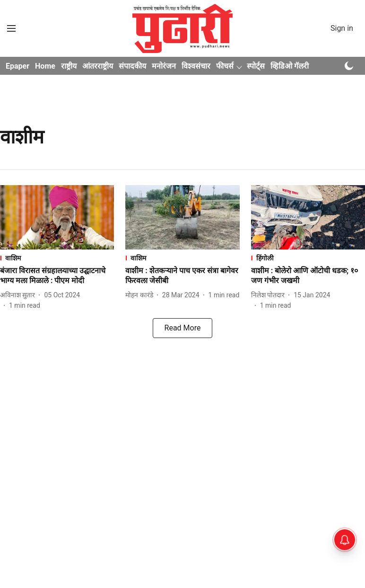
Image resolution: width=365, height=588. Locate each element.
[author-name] (19, 295)
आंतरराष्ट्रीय (98, 66)
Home (45, 66)
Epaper (17, 66)
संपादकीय (132, 66)
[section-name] (57, 258)
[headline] (57, 276)
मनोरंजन (164, 66)
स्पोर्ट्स (256, 66)
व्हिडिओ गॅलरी (290, 66)
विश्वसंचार (196, 66)
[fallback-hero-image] (57, 217)
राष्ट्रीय (69, 66)
